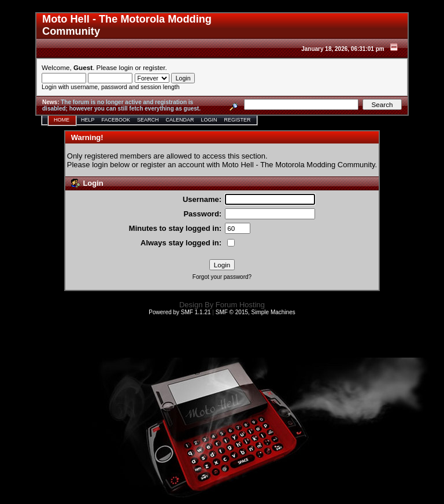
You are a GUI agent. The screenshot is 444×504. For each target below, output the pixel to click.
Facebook (116, 120)
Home (62, 120)
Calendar (180, 120)
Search (148, 120)
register (154, 67)
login (126, 67)
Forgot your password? (222, 277)
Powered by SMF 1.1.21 (180, 312)
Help (88, 120)
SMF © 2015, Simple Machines (256, 312)
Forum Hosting (240, 305)
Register (238, 120)
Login (209, 120)
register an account (173, 165)
